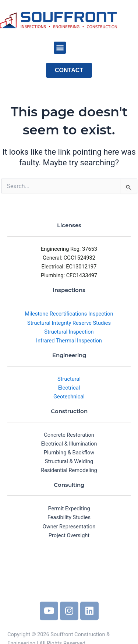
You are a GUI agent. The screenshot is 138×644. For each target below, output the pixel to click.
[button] (60, 48)
